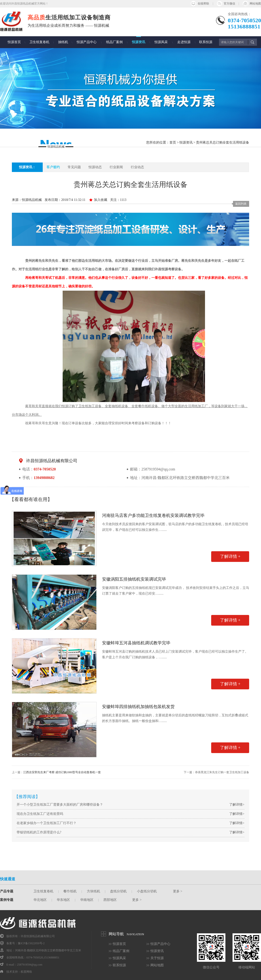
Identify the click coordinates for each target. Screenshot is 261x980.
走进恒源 (184, 42)
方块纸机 (93, 891)
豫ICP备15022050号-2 (31, 943)
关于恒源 (157, 958)
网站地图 (255, 4)
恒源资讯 (139, 42)
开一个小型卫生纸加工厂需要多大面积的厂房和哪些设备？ (60, 805)
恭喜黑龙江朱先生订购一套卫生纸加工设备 (222, 772)
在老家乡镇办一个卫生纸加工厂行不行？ (47, 823)
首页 (173, 142)
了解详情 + (230, 556)
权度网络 (26, 972)
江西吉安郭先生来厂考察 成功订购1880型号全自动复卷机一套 (62, 772)
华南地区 (87, 900)
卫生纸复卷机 (39, 42)
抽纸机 (63, 42)
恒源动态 (95, 167)
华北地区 (40, 900)
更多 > (178, 891)
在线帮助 (203, 4)
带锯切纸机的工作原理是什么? (39, 832)
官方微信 (229, 4)
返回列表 (241, 204)
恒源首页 (14, 42)
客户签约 (53, 167)
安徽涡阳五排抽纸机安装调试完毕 (134, 579)
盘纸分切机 (118, 891)
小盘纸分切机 (147, 891)
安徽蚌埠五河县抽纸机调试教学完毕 (136, 643)
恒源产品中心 (87, 42)
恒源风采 (161, 42)
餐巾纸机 (70, 891)
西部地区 (110, 900)
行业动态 (137, 167)
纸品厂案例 (114, 42)
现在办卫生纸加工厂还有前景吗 (40, 814)
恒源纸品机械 (32, 200)
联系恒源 (206, 42)
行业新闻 (116, 167)
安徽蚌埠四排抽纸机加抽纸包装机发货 (138, 707)
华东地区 (63, 900)
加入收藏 (101, 200)
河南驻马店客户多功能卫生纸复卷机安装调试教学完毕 (153, 515)
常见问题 (74, 167)
